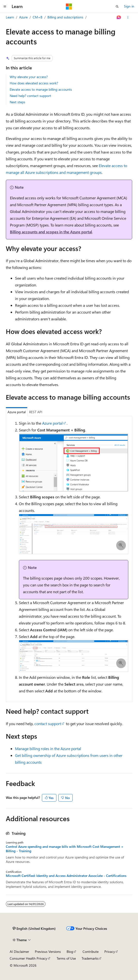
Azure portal (52, 423)
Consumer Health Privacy (28, 958)
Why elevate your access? (29, 77)
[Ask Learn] (119, 17)
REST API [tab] (36, 412)
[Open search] (117, 7)
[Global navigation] (5, 7)
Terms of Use (66, 958)
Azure (23, 17)
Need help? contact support (30, 96)
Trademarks (90, 958)
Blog (70, 952)
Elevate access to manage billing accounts (41, 89)
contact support (48, 724)
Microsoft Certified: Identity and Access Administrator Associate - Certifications (66, 876)
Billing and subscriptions (65, 17)
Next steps (17, 102)
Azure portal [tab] (17, 412)
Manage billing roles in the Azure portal (48, 749)
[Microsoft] (69, 7)
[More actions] (128, 17)
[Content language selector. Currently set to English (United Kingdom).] (34, 929)
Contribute (91, 952)
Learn (10, 17)
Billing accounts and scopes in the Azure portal (51, 232)
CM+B (38, 17)
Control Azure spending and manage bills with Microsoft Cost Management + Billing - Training (65, 849)
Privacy (110, 952)
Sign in (129, 6)
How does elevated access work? (34, 83)
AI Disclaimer (19, 952)
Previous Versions (48, 952)
